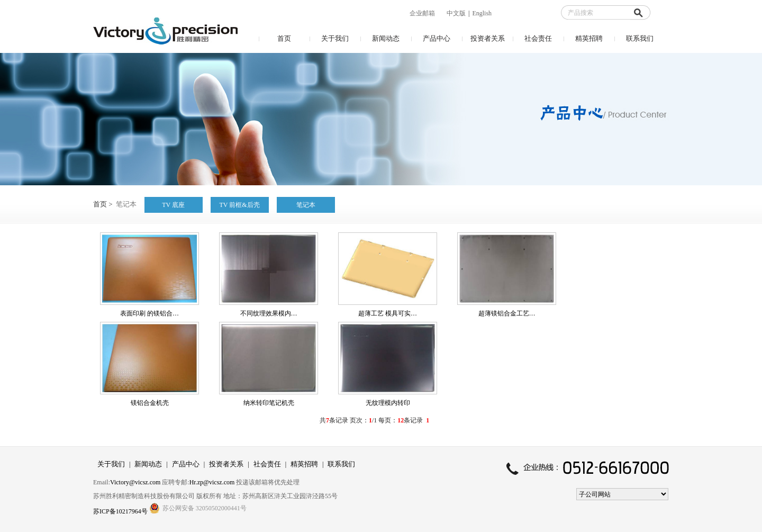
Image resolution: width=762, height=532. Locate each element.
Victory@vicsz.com (135, 482)
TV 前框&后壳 (240, 205)
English (482, 13)
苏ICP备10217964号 (121, 511)
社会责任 (538, 38)
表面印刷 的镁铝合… (149, 313)
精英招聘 (589, 38)
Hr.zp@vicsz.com (212, 482)
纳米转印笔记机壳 (269, 403)
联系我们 (640, 38)
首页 (284, 38)
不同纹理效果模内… (269, 313)
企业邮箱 (422, 13)
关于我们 (335, 38)
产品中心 (437, 38)
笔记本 (306, 205)
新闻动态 (386, 38)
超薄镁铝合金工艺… (507, 313)
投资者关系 (488, 38)
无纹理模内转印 (388, 403)
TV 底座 (173, 205)
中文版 (456, 13)
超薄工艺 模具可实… (388, 313)
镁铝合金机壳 (150, 403)
